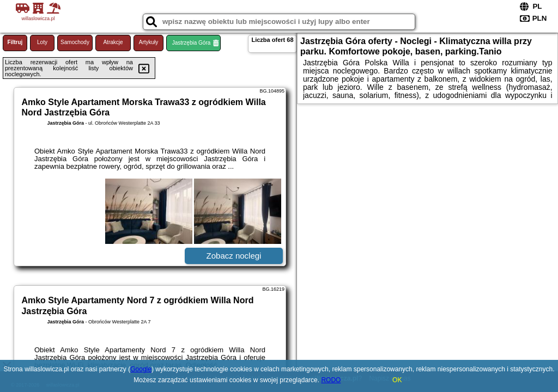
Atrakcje (113, 42)
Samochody (75, 42)
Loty (42, 42)
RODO (331, 380)
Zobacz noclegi (234, 256)
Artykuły (149, 42)
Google (141, 369)
